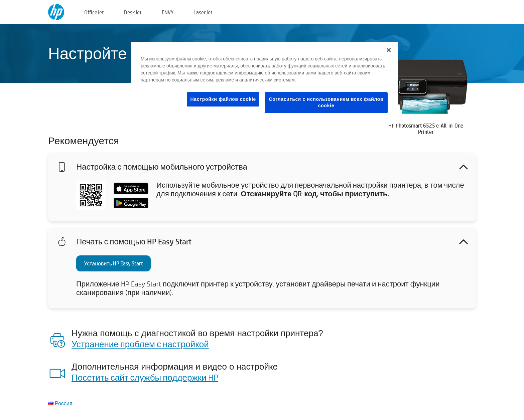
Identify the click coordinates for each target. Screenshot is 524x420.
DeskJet (133, 12)
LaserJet (203, 12)
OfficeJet (94, 12)
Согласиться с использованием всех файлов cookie (326, 102)
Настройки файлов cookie (223, 99)
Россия (63, 403)
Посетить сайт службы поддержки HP (145, 377)
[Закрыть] (389, 50)
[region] (264, 83)
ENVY (168, 12)
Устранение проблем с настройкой (140, 344)
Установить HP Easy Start (113, 263)
